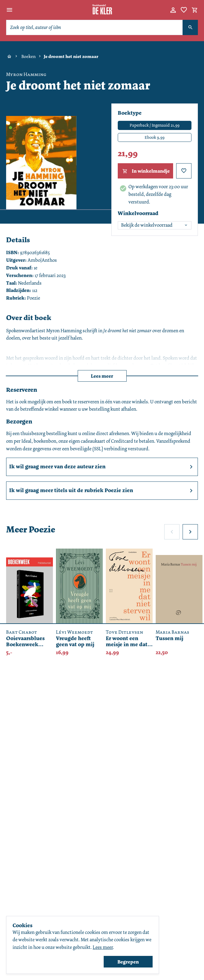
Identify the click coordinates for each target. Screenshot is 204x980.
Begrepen (128, 962)
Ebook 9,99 (155, 137)
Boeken (29, 56)
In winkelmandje (145, 171)
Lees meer (102, 376)
